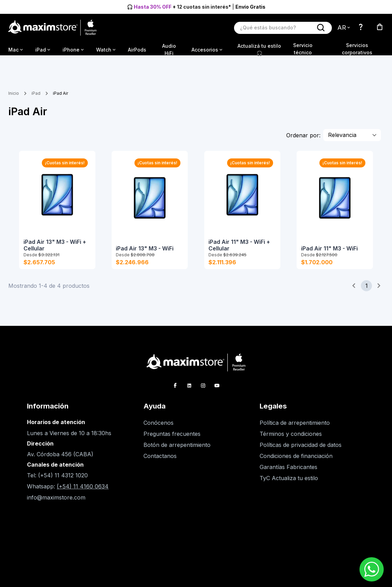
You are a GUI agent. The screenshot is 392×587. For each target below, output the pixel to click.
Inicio (14, 93)
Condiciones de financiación (296, 462)
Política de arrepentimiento (295, 429)
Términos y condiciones (291, 440)
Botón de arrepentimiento (177, 451)
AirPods (137, 50)
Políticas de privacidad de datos (301, 451)
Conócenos (158, 429)
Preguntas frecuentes (172, 440)
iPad (36, 93)
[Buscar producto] (276, 27)
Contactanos (160, 462)
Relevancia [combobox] (342, 135)
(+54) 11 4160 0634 (83, 493)
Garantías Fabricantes (288, 473)
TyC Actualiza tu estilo (289, 484)
